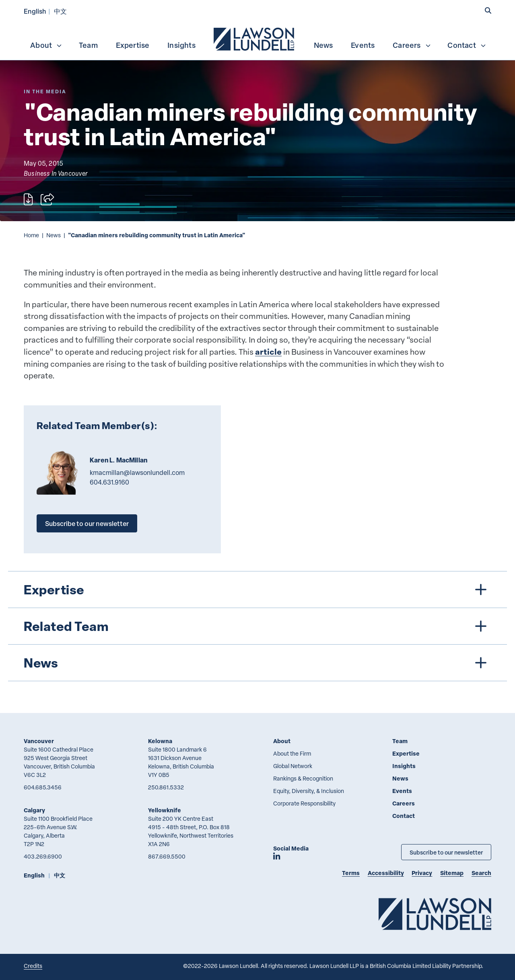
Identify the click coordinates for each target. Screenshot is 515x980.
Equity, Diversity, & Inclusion (309, 791)
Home (31, 235)
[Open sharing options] (47, 199)
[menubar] (257, 38)
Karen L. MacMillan (118, 460)
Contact (467, 45)
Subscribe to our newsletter (87, 523)
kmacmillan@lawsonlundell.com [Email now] (137, 473)
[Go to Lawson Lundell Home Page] (435, 914)
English (35, 11)
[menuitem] (255, 38)
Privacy (422, 873)
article (268, 352)
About (46, 45)
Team (88, 45)
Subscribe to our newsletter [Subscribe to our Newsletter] (446, 852)
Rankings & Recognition (303, 778)
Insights (181, 45)
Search (481, 873)
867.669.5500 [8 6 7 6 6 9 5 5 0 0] (167, 856)
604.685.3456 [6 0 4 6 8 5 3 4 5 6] (43, 787)
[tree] (258, 626)
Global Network (293, 766)
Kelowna (160, 741)
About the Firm (292, 753)
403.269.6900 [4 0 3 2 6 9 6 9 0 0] (43, 856)
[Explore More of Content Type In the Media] (45, 91)
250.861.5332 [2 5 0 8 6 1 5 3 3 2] (166, 787)
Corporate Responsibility (304, 803)
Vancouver (39, 741)
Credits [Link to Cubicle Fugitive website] (33, 966)
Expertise (133, 45)
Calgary (34, 810)
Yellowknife (165, 810)
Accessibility (386, 873)
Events (363, 45)
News (323, 45)
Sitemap (452, 873)
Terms (351, 873)
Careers (412, 45)
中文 (60, 11)
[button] (488, 11)
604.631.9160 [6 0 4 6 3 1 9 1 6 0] (109, 482)
